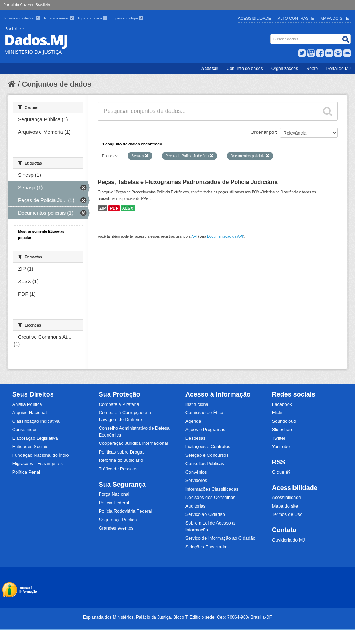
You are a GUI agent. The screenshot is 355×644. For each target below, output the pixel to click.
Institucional (198, 404)
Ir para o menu (60, 18)
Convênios (196, 472)
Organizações (285, 69)
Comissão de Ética (204, 413)
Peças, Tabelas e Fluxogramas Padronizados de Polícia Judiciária (188, 182)
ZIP (102, 208)
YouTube (281, 447)
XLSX (128, 208)
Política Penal (26, 472)
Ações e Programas (205, 430)
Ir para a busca (93, 18)
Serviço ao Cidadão (205, 514)
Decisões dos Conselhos (211, 498)
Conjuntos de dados (57, 84)
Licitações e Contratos (208, 447)
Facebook (282, 404)
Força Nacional (114, 494)
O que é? (281, 472)
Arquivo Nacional (29, 413)
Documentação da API (225, 236)
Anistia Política (27, 404)
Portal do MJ (339, 69)
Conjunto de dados (245, 69)
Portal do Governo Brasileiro (27, 5)
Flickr (277, 413)
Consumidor (25, 430)
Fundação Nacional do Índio (41, 455)
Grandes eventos (116, 528)
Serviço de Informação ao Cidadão (220, 538)
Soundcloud (284, 421)
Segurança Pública (118, 520)
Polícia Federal (114, 503)
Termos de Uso (287, 514)
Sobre (312, 69)
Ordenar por (263, 132)
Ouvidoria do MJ (289, 540)
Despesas (196, 438)
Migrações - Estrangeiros (38, 464)
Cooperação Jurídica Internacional (133, 443)
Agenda (193, 421)
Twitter (279, 438)
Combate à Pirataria (119, 404)
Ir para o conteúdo (23, 18)
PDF (114, 208)
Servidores (196, 481)
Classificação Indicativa (36, 421)
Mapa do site (285, 506)
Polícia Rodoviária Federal (126, 511)
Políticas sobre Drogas (122, 452)
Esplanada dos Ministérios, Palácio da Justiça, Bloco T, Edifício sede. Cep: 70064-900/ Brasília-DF (177, 617)
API (194, 236)
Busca (271, 35)
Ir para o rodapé (128, 18)
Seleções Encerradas (207, 547)
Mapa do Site (335, 18)
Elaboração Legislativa (35, 438)
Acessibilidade (254, 18)
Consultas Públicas (205, 464)
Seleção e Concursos (207, 455)
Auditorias (196, 506)
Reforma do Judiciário (121, 460)
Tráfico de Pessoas (118, 469)
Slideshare (283, 430)
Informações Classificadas (212, 489)
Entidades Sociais (30, 447)
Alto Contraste (296, 18)
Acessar (210, 69)
